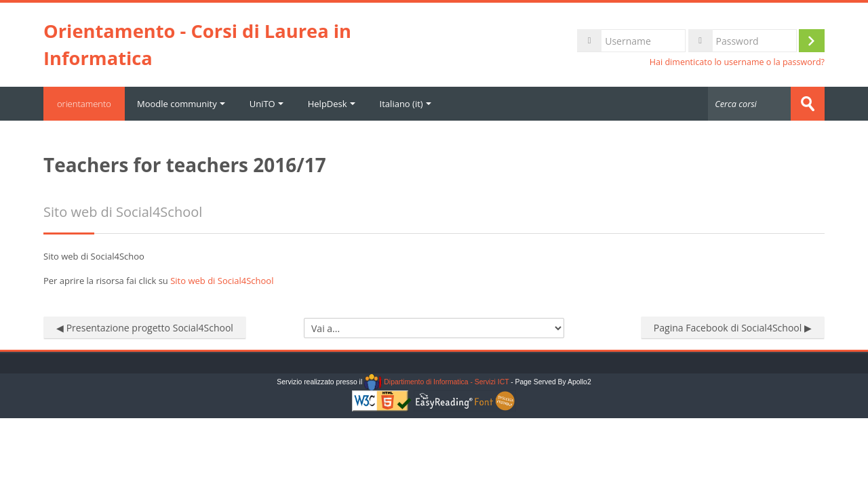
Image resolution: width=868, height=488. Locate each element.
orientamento (84, 104)
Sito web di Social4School (222, 281)
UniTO (267, 104)
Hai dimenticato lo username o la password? (737, 62)
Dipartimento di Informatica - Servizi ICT (436, 382)
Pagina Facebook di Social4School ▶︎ (733, 328)
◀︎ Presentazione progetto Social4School (145, 328)
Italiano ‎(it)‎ (406, 104)
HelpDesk (332, 104)
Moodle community (181, 104)
